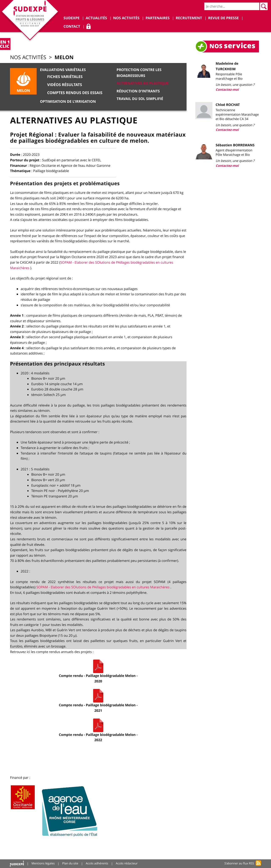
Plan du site (71, 864)
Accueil (17, 864)
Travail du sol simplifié (140, 98)
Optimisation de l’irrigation (68, 102)
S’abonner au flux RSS (239, 864)
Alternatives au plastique (143, 83)
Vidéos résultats (65, 85)
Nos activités (28, 58)
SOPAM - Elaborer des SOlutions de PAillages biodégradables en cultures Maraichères (104, 587)
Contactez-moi (227, 90)
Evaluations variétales (63, 70)
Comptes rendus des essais (75, 93)
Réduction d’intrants (138, 91)
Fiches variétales (65, 77)
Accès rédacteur (127, 864)
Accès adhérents (97, 864)
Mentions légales (43, 864)
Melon (65, 57)
